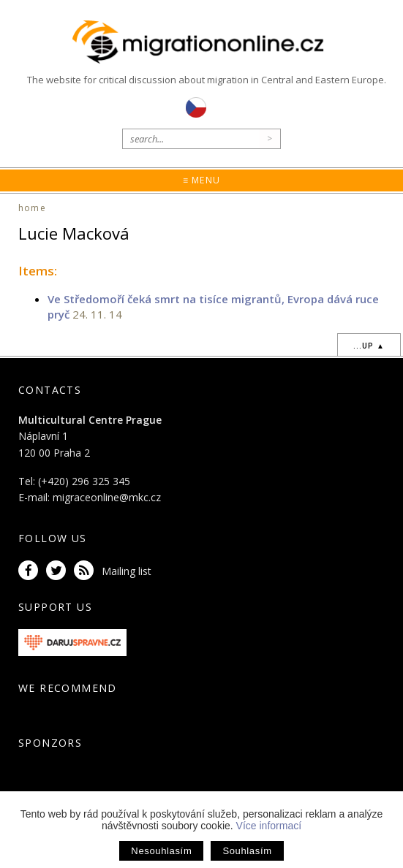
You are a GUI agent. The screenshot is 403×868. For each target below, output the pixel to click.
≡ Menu (201, 180)
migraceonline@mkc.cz (107, 497)
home (32, 208)
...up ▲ (369, 346)
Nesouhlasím (161, 851)
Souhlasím (247, 851)
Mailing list (127, 571)
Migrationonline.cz (201, 43)
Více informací (269, 826)
